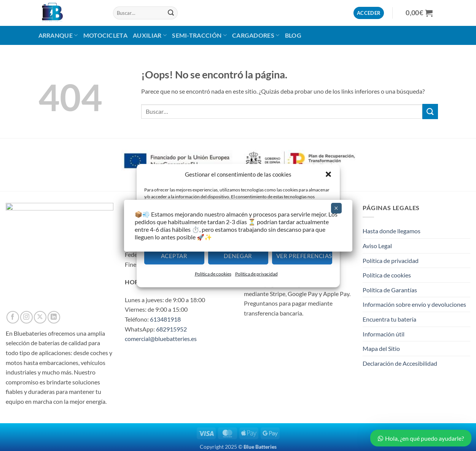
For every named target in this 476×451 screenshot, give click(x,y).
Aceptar (174, 256)
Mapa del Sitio (381, 348)
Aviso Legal (377, 246)
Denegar (238, 256)
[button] (328, 174)
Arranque (58, 35)
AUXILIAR (150, 35)
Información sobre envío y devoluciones (414, 304)
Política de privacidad (256, 274)
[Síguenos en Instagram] (26, 317)
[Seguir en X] (40, 317)
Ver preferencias (304, 256)
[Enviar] (171, 13)
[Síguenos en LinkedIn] (54, 317)
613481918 (165, 319)
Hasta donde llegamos (392, 231)
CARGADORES (256, 35)
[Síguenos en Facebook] (13, 317)
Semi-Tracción (199, 35)
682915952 (171, 329)
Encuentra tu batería (389, 319)
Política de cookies (213, 274)
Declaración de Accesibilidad (400, 363)
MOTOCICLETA (106, 35)
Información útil (384, 334)
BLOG (293, 35)
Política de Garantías (390, 290)
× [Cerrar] (336, 208)
